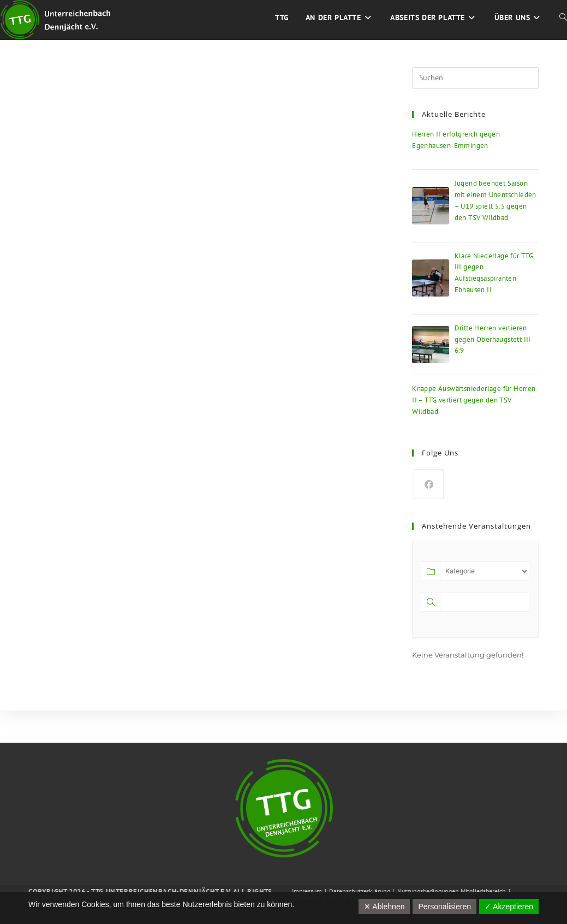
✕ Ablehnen (384, 907)
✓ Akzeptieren (509, 907)
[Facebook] (429, 484)
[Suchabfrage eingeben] (475, 78)
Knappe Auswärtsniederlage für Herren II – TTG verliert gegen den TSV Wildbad (474, 400)
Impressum (307, 891)
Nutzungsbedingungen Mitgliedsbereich (452, 891)
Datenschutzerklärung (360, 891)
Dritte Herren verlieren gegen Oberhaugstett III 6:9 (493, 339)
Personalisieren (444, 907)
